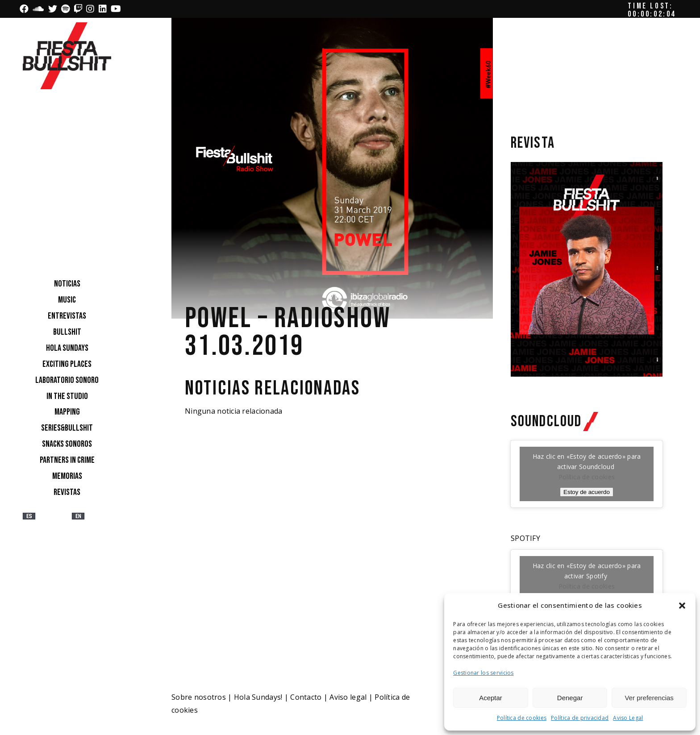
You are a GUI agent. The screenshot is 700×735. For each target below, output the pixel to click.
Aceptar (491, 698)
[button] (682, 606)
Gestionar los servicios (483, 673)
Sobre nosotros (199, 697)
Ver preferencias (649, 698)
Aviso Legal (628, 718)
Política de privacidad (580, 718)
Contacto (306, 697)
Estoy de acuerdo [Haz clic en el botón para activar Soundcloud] (587, 492)
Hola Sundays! (258, 697)
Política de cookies (522, 718)
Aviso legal (348, 697)
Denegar (570, 698)
